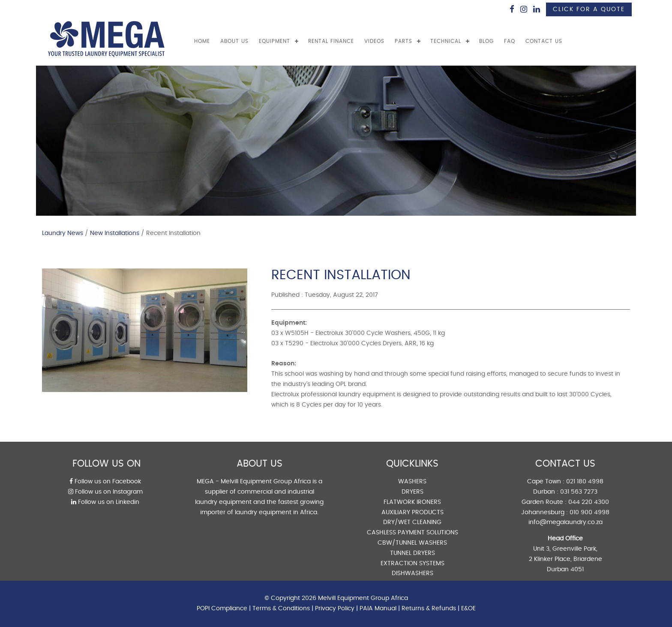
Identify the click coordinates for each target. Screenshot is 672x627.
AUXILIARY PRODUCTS (412, 512)
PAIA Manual (378, 609)
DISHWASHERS (412, 573)
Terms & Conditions (281, 609)
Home (202, 41)
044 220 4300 (589, 502)
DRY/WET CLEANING (412, 522)
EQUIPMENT (274, 41)
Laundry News (63, 233)
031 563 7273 (579, 492)
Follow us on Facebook (105, 482)
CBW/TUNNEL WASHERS (412, 543)
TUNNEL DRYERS (412, 553)
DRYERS (412, 492)
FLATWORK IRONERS (412, 502)
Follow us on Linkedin (105, 502)
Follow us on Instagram (105, 492)
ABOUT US (234, 41)
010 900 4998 (589, 512)
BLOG (486, 41)
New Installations (115, 233)
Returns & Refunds (429, 609)
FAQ (510, 41)
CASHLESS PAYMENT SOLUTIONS (412, 533)
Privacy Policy (335, 609)
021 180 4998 (585, 482)
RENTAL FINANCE (331, 41)
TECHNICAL (446, 41)
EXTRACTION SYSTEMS (412, 564)
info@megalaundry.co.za (565, 522)
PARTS (403, 41)
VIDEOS (374, 41)
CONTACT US (544, 41)
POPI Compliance (222, 609)
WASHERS (412, 482)
